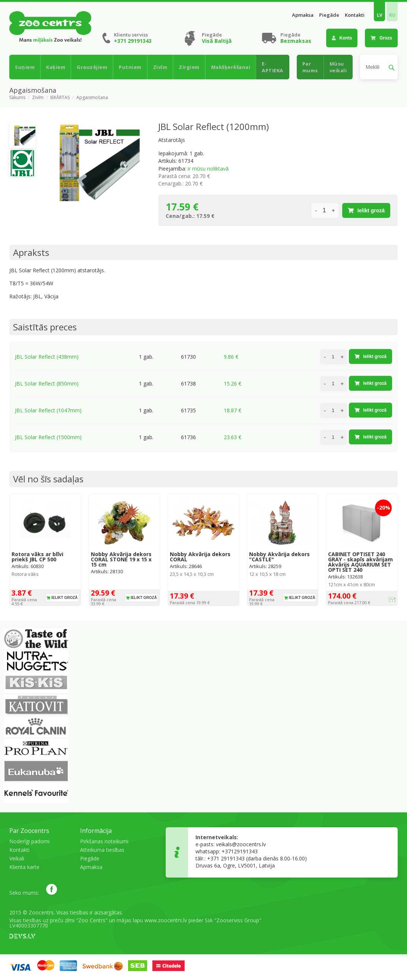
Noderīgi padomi (29, 841)
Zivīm (160, 67)
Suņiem (25, 67)
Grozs (381, 38)
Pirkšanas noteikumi (104, 841)
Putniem (130, 67)
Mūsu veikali (338, 67)
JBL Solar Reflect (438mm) (47, 357)
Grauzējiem (92, 67)
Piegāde (329, 15)
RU (392, 15)
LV (380, 15)
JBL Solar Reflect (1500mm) (48, 437)
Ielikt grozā (366, 210)
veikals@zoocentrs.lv (241, 844)
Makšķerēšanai (231, 67)
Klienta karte (24, 867)
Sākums (17, 98)
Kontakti (355, 15)
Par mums (310, 67)
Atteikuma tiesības (102, 850)
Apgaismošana (92, 98)
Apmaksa (303, 15)
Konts (342, 38)
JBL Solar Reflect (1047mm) (48, 410)
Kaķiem (56, 67)
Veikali (17, 858)
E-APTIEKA (273, 67)
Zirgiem (189, 67)
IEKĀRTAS (60, 98)
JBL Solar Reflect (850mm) (47, 383)
